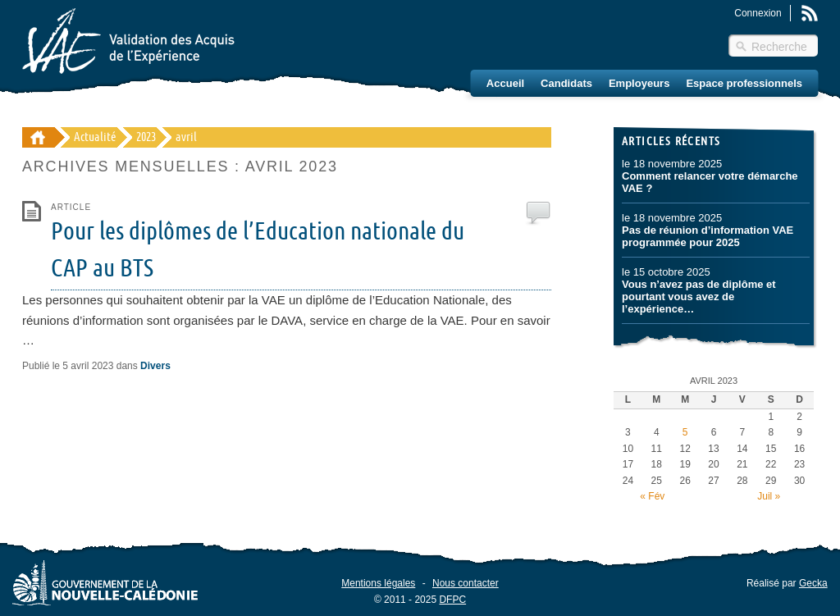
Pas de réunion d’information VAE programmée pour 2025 (708, 236)
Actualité (95, 137)
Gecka (813, 583)
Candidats (566, 83)
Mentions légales (378, 583)
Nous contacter (466, 583)
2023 (146, 137)
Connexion (758, 13)
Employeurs (639, 83)
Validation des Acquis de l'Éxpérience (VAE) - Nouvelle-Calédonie (38, 137)
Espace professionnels (744, 83)
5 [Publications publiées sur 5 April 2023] (685, 432)
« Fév (652, 496)
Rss (810, 13)
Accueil (505, 83)
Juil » (769, 496)
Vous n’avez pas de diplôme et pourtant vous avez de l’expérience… (699, 297)
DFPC (452, 599)
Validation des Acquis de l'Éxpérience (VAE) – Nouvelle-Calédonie (128, 41)
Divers (155, 366)
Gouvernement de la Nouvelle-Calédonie (105, 582)
